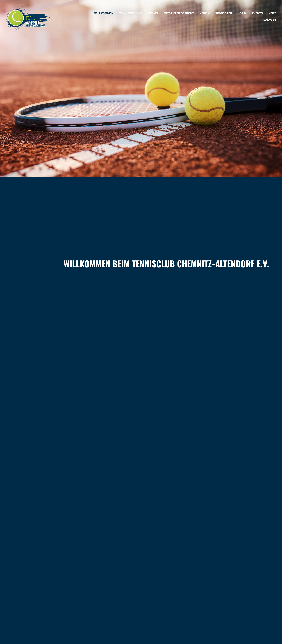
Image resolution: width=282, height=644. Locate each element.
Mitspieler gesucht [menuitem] (179, 13)
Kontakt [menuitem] (270, 20)
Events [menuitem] (257, 13)
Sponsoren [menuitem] (224, 13)
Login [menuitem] (242, 13)
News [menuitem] (272, 13)
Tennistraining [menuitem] (131, 13)
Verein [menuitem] (205, 13)
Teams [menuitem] (153, 13)
